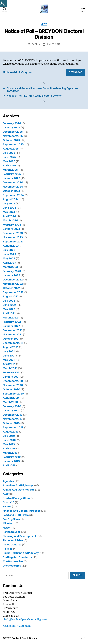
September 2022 (13, 292)
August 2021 (11, 347)
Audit (6, 494)
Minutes (8, 523)
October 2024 (11, 191)
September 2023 (13, 242)
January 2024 (11, 229)
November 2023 (13, 237)
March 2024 (10, 220)
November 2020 (13, 385)
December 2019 (13, 415)
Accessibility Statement (17, 626)
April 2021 (9, 364)
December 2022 (13, 280)
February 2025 (12, 174)
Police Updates (12, 545)
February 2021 (12, 372)
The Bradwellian (13, 561)
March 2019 (10, 453)
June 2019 (9, 440)
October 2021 (11, 339)
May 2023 (9, 258)
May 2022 (9, 309)
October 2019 (11, 423)
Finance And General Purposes (22, 511)
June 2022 (9, 305)
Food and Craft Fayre (16, 515)
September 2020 (13, 394)
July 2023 (9, 250)
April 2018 (9, 465)
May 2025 (9, 161)
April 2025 (9, 166)
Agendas (8, 481)
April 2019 (9, 449)
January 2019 (11, 461)
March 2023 (10, 267)
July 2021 (9, 351)
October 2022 (11, 288)
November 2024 (13, 187)
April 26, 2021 (53, 44)
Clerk (37, 44)
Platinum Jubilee (13, 540)
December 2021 (13, 330)
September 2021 (13, 343)
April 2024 (9, 216)
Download (76, 72)
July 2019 (9, 436)
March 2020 (10, 402)
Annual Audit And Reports (19, 490)
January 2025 (11, 178)
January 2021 (11, 377)
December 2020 (13, 381)
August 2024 (11, 199)
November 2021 (13, 334)
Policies (8, 549)
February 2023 (12, 271)
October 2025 (11, 140)
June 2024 (9, 208)
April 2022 (9, 313)
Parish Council (12, 532)
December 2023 (13, 233)
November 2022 (13, 284)
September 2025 (13, 144)
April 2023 (9, 263)
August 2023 (11, 246)
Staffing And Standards (17, 557)
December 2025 (13, 132)
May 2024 (9, 212)
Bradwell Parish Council (24, 638)
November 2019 (13, 419)
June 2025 (9, 157)
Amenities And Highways (18, 485)
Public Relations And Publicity (21, 553)
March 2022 (10, 318)
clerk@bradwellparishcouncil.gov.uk (25, 620)
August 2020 (11, 398)
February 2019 (12, 457)
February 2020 (12, 406)
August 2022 (11, 296)
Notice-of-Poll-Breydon (18, 72)
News (44, 24)
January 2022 (11, 326)
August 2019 (11, 432)
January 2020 (12, 410)
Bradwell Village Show (16, 498)
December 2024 (13, 182)
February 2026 (12, 123)
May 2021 (9, 360)
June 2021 (9, 356)
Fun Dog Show (11, 519)
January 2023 (11, 275)
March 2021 (10, 368)
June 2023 (9, 254)
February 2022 (12, 322)
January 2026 (11, 127)
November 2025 (13, 136)
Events (7, 507)
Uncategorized (12, 566)
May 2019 (9, 444)
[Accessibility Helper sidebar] (3, 3)
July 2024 (9, 204)
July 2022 (9, 301)
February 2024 (12, 225)
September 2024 (13, 195)
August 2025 (11, 149)
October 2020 (11, 389)
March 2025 (10, 170)
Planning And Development (19, 536)
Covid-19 (9, 502)
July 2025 (9, 153)
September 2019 (13, 427)
